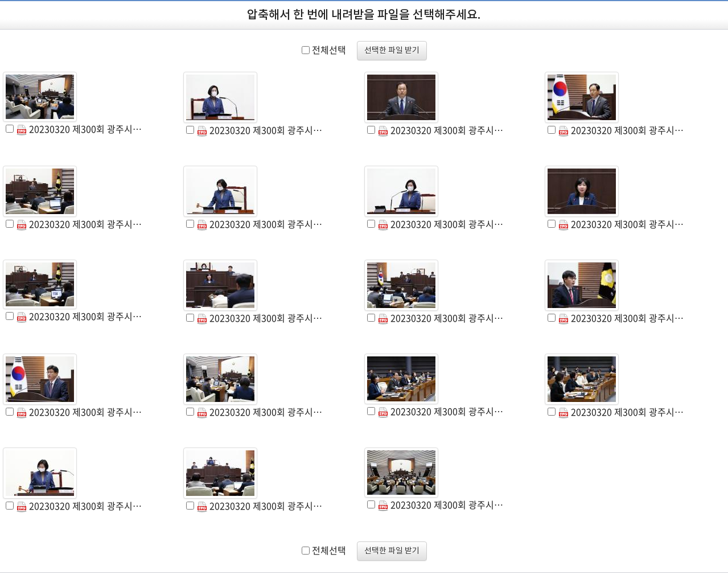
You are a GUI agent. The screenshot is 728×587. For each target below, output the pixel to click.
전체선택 (329, 50)
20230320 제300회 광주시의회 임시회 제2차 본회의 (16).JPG (622, 412)
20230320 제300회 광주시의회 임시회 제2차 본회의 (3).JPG (441, 130)
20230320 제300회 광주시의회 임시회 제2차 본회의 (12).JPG (622, 318)
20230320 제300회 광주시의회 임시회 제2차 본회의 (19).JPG (441, 504)
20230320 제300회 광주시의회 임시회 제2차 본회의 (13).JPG (80, 412)
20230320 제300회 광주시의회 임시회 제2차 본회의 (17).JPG (80, 506)
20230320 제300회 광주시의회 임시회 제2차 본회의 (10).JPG (260, 318)
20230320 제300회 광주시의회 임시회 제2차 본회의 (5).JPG (80, 224)
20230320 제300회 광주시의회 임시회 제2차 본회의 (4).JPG (622, 130)
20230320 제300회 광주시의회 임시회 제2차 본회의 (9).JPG (80, 316)
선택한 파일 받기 (392, 51)
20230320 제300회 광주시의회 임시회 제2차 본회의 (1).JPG (80, 129)
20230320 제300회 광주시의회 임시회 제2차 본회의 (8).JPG (622, 224)
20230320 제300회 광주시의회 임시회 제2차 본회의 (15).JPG (441, 411)
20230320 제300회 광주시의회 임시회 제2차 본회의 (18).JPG (260, 506)
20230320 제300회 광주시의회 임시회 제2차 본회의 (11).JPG (441, 318)
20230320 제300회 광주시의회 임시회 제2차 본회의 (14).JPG (260, 412)
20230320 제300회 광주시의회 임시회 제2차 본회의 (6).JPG (260, 224)
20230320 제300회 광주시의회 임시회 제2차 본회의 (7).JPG (441, 224)
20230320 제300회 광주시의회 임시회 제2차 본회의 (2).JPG (260, 130)
